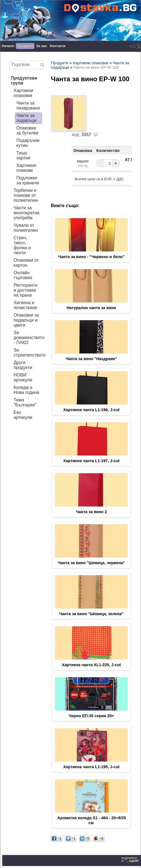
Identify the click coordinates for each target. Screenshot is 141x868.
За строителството (30, 352)
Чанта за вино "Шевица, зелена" (91, 614)
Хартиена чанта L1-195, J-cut (91, 767)
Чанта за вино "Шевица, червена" (91, 563)
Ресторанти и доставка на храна (26, 290)
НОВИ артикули (23, 377)
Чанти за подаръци (26, 118)
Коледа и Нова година (26, 390)
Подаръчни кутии (28, 143)
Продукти (25, 46)
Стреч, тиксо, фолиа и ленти (22, 245)
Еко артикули (23, 415)
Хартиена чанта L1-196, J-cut (91, 410)
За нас (42, 46)
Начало (8, 46)
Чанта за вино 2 (91, 512)
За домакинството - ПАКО (29, 338)
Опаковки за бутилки (27, 130)
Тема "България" (25, 402)
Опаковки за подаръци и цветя (26, 320)
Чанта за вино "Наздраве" (91, 359)
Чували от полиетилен (26, 228)
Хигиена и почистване (25, 305)
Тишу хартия (23, 155)
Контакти (58, 46)
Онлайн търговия (23, 275)
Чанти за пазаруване (28, 105)
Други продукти (23, 365)
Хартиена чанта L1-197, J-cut (91, 461)
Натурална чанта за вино (91, 308)
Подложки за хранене (28, 180)
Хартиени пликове (26, 168)
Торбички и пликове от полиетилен (26, 195)
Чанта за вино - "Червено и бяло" (91, 257)
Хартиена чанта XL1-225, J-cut (91, 665)
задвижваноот (130, 859)
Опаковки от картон (26, 263)
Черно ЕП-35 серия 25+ (91, 716)
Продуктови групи (24, 81)
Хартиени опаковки (23, 93)
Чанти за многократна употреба (27, 213)
